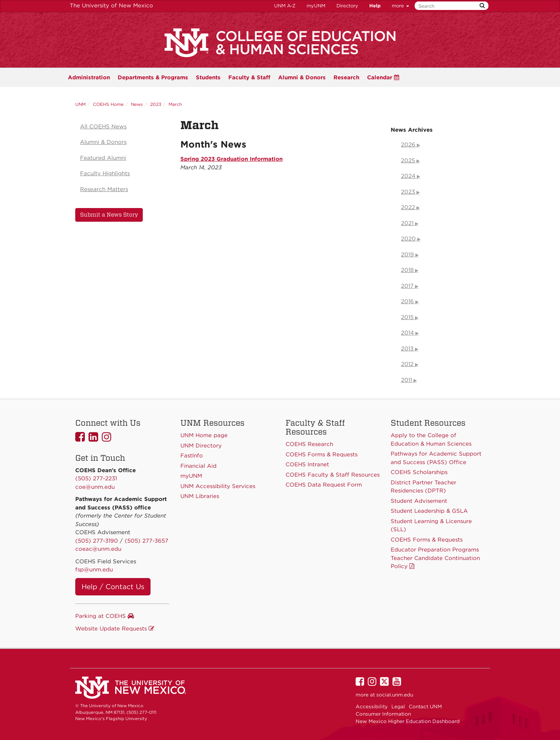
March (175, 104)
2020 (408, 239)
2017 (407, 286)
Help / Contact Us (113, 587)
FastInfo (192, 456)
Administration (89, 77)
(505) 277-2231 (96, 478)
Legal (398, 706)
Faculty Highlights (105, 173)
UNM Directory (201, 446)
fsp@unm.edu (94, 570)
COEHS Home (108, 104)
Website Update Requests (115, 629)
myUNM (316, 6)
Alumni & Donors (302, 77)
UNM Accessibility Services (218, 486)
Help (375, 6)
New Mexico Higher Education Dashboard (408, 721)
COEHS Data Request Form (324, 485)
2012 (407, 364)
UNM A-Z (285, 6)
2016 (407, 301)
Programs (153, 77)
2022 (408, 207)
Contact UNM (425, 706)
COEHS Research (309, 444)
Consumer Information (383, 714)
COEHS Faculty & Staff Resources (333, 475)
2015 (407, 317)
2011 (407, 380)
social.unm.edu (395, 695)
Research (346, 77)
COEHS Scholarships (419, 472)
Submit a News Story (109, 215)
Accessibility (372, 706)
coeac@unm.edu (98, 549)
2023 (156, 104)
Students (208, 77)
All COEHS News (103, 127)
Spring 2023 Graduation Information (231, 159)
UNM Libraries (200, 496)
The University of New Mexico (111, 6)
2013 (407, 349)
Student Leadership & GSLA (429, 511)
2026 (408, 145)
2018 (407, 270)
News (137, 104)
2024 (408, 176)
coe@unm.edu (95, 487)
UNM (80, 104)
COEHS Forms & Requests (427, 540)
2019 (407, 255)
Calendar (383, 77)
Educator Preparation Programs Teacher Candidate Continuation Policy (435, 558)
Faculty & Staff (249, 77)
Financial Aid (198, 466)
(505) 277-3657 (146, 541)
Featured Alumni (103, 158)
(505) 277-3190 (97, 541)
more (400, 6)
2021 (407, 223)
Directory (347, 6)
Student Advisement (419, 501)
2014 (407, 333)
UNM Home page (204, 435)
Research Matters (104, 189)
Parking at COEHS (105, 616)
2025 (408, 160)
